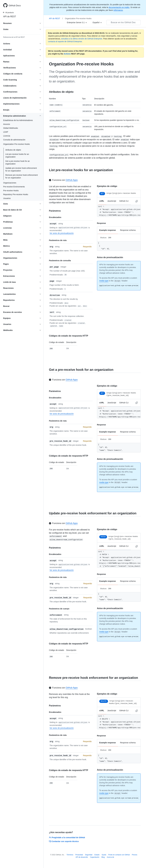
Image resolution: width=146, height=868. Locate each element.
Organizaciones (10, 183)
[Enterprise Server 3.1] (77, 22)
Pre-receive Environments (14, 187)
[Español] (97, 22)
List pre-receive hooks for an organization (17, 155)
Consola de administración (14, 140)
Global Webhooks (11, 128)
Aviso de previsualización (110, 257)
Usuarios (7, 198)
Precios (134, 855)
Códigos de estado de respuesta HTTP (69, 336)
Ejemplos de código (107, 186)
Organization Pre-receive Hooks (78, 18)
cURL (102, 201)
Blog (103, 857)
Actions (67, 54)
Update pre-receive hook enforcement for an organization (21, 169)
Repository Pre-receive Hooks (16, 194)
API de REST (10, 17)
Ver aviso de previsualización (62, 233)
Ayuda (104, 855)
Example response (108, 230)
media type (104, 281)
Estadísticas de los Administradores (18, 120)
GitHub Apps (72, 180)
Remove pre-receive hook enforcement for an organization (22, 176)
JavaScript (112, 201)
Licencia (7, 136)
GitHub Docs (15, 6)
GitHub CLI (124, 201)
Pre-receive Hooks (11, 191)
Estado (97, 855)
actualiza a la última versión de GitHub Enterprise (82, 39)
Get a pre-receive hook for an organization (18, 162)
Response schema (128, 230)
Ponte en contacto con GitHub (119, 855)
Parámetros (55, 211)
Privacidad (79, 855)
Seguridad (89, 855)
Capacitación (95, 857)
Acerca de (110, 857)
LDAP (6, 132)
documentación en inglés (119, 7)
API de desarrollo (82, 857)
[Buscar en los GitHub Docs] (124, 22)
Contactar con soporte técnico (64, 841)
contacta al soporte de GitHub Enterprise (65, 41)
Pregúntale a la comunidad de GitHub (67, 837)
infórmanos (118, 10)
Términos (70, 855)
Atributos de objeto (13, 150)
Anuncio (7, 124)
